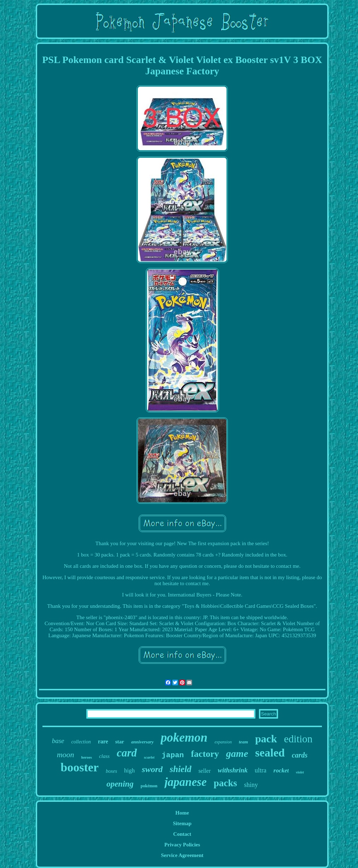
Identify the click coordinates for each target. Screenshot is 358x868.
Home (182, 813)
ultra (261, 770)
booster (80, 767)
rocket (281, 770)
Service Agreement (182, 855)
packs (225, 783)
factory (205, 754)
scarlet (149, 757)
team (243, 742)
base (58, 741)
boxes (111, 771)
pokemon (184, 738)
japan (173, 755)
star (120, 742)
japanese (186, 782)
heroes (87, 757)
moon (66, 755)
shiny (251, 785)
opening (120, 784)
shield (181, 769)
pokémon (149, 786)
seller (205, 771)
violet (300, 772)
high (129, 770)
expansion (223, 742)
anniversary (143, 742)
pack (266, 739)
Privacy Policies (182, 845)
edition (298, 739)
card (127, 753)
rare (103, 741)
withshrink (233, 770)
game (237, 753)
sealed (270, 753)
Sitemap (182, 823)
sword (152, 769)
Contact (182, 834)
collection (81, 742)
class (104, 756)
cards (300, 755)
